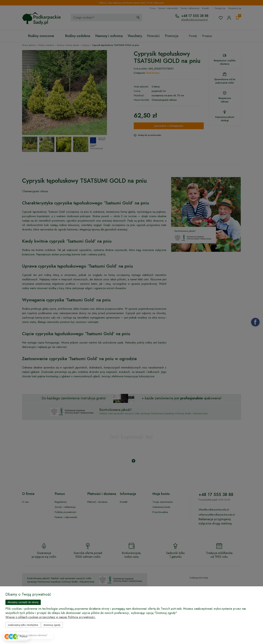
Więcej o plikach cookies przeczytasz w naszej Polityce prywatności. (51, 617)
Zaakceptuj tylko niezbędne (23, 625)
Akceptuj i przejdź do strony (23, 602)
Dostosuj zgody (52, 625)
